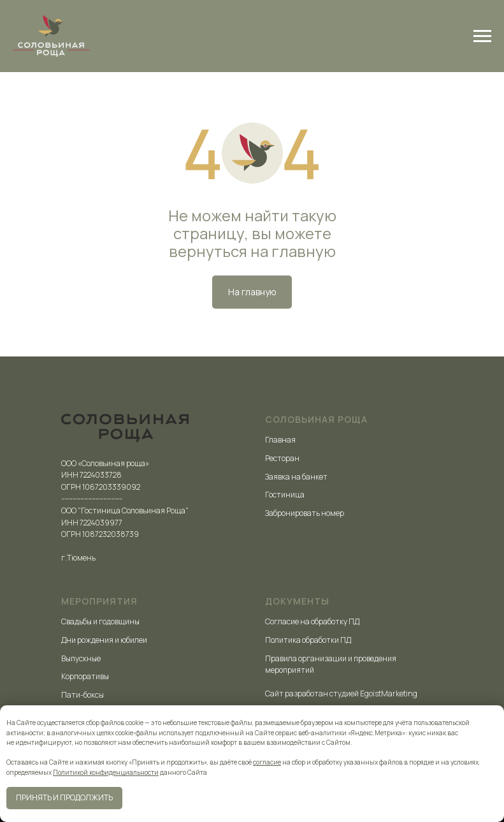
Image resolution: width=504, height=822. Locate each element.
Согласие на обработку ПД (312, 621)
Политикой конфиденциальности (106, 772)
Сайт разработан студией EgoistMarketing (341, 694)
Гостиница (285, 495)
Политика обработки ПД (308, 640)
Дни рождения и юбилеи (104, 640)
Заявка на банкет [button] (296, 477)
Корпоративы (85, 676)
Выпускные (81, 658)
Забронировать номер (305, 513)
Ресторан (282, 458)
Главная (280, 440)
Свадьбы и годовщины (100, 621)
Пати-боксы (83, 695)
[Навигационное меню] (482, 36)
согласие (267, 762)
